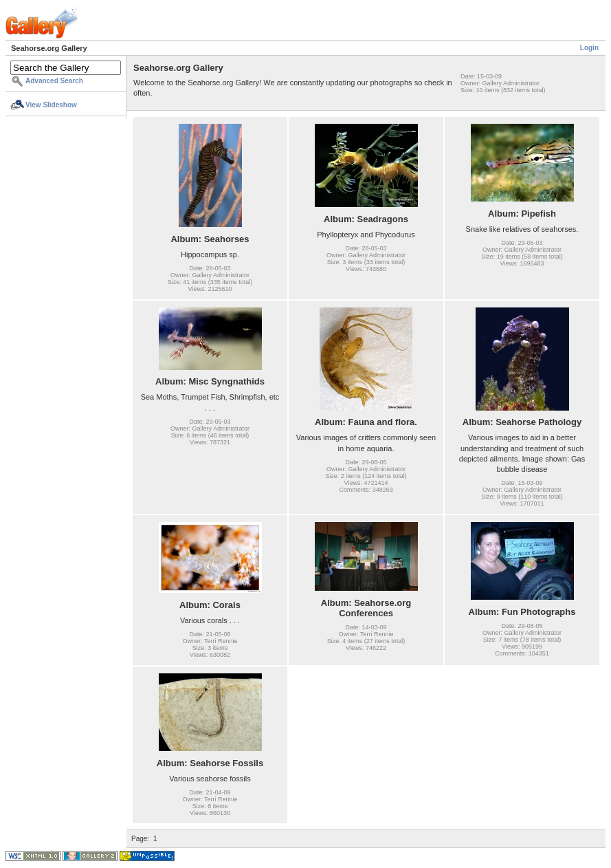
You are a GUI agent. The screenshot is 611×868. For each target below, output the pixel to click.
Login (589, 48)
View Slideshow (51, 105)
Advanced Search (54, 81)
